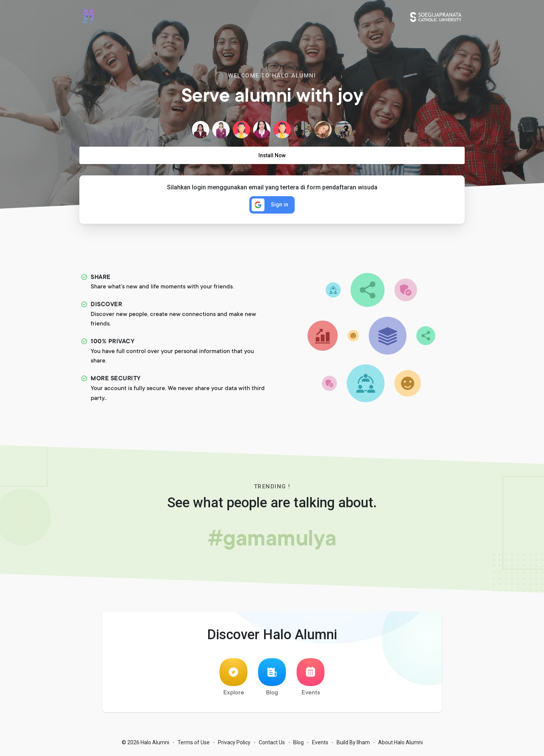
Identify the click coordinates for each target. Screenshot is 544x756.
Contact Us (272, 745)
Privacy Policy (234, 745)
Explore (233, 679)
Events (311, 679)
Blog (272, 679)
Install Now (272, 155)
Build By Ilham (353, 745)
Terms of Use (194, 745)
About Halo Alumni (400, 745)
